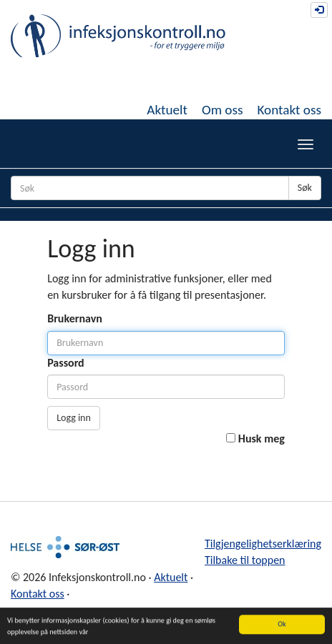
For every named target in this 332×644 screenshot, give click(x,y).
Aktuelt (167, 110)
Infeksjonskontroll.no (118, 36)
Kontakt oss (289, 110)
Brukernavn (75, 318)
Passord (66, 363)
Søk (305, 188)
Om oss (223, 110)
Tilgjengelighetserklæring (263, 544)
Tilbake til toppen (245, 560)
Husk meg (262, 439)
